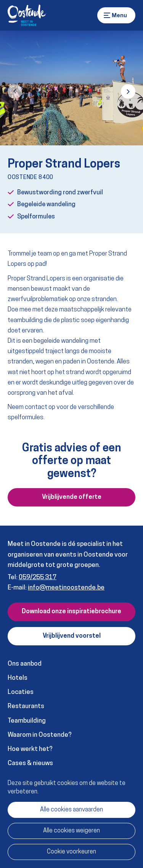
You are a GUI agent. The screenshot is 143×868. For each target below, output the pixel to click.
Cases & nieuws (30, 763)
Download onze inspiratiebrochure (71, 612)
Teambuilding (27, 721)
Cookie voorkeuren (71, 852)
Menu (107, 15)
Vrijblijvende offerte (72, 497)
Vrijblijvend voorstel (72, 636)
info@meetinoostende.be (66, 588)
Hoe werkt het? (30, 749)
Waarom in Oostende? (40, 735)
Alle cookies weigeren (71, 831)
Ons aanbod (25, 664)
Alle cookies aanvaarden (71, 810)
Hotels (18, 678)
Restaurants (26, 706)
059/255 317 (38, 577)
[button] (15, 91)
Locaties (21, 692)
